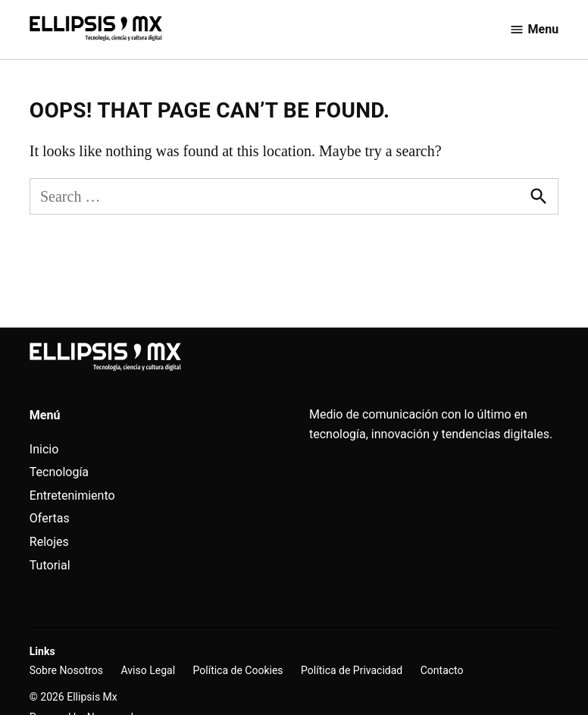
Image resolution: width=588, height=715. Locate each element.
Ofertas (50, 518)
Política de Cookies (238, 670)
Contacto (442, 670)
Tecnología (59, 472)
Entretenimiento (72, 495)
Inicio (44, 449)
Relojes (49, 542)
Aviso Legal (149, 670)
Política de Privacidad (352, 670)
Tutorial (50, 565)
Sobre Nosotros (66, 670)
